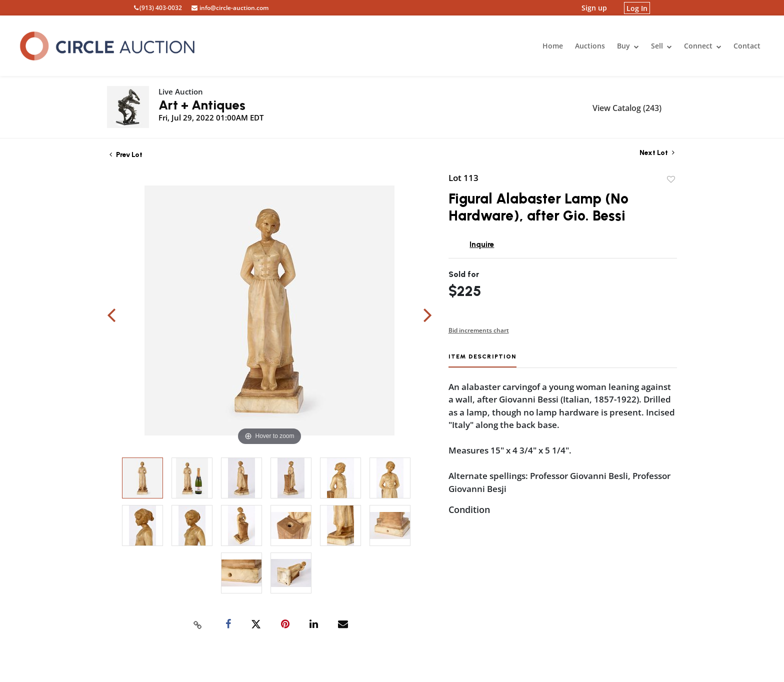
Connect (703, 46)
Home (553, 46)
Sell (661, 46)
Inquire (482, 244)
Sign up (594, 8)
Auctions (590, 46)
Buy (628, 46)
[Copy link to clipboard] (198, 624)
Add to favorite (671, 179)
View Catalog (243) (627, 108)
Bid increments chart (479, 330)
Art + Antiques (202, 105)
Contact (747, 46)
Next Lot (657, 153)
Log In (637, 8)
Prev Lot (126, 155)
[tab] (482, 360)
